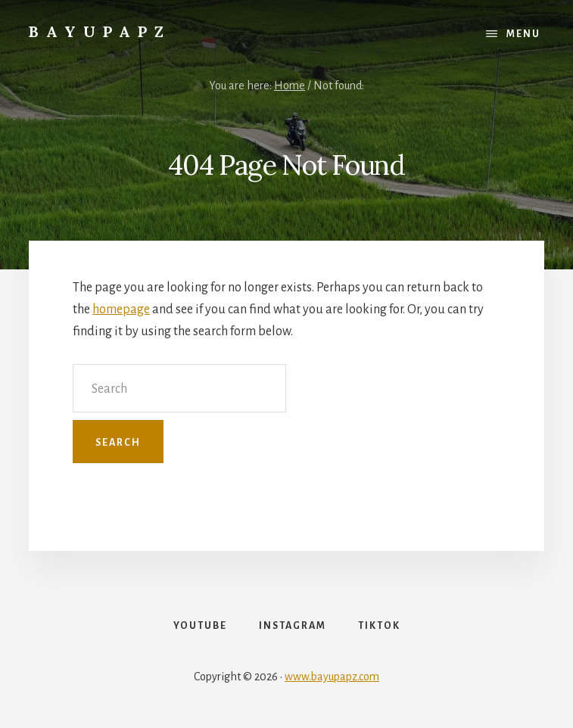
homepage (121, 310)
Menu (523, 34)
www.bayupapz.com (332, 677)
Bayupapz (100, 31)
